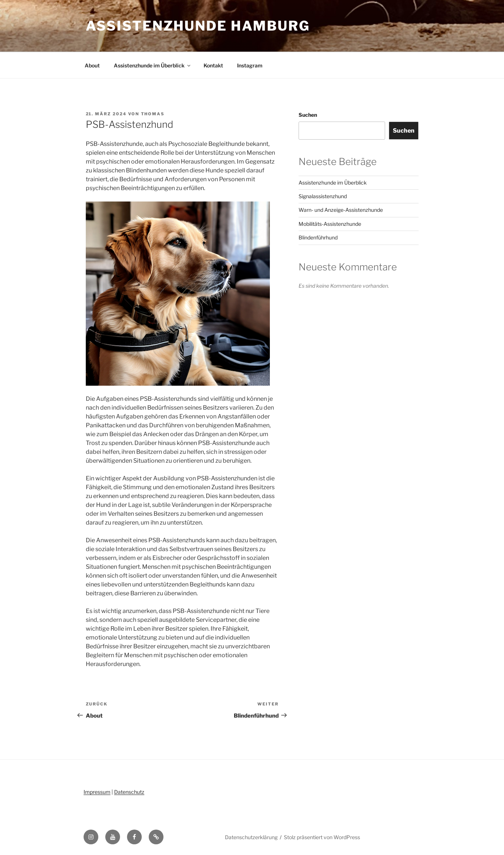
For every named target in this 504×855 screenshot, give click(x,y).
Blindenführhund (318, 237)
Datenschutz (129, 792)
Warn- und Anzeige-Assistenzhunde (341, 210)
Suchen (308, 115)
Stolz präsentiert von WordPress (322, 837)
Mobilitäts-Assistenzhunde (330, 224)
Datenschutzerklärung (251, 837)
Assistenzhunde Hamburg (198, 26)
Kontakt (213, 65)
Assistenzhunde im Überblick (153, 65)
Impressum (97, 792)
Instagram (250, 65)
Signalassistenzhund (323, 196)
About (92, 65)
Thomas (153, 114)
